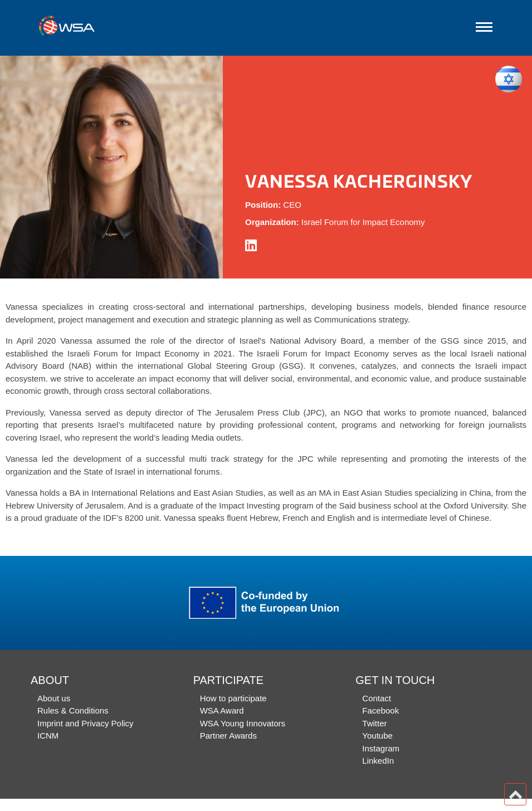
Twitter (374, 723)
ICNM (48, 736)
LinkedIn (378, 761)
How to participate (233, 698)
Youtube (377, 736)
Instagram (381, 748)
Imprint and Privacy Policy (86, 723)
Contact (377, 698)
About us (54, 698)
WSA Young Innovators (243, 723)
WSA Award (222, 710)
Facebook (380, 710)
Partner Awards (228, 736)
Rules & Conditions (73, 710)
